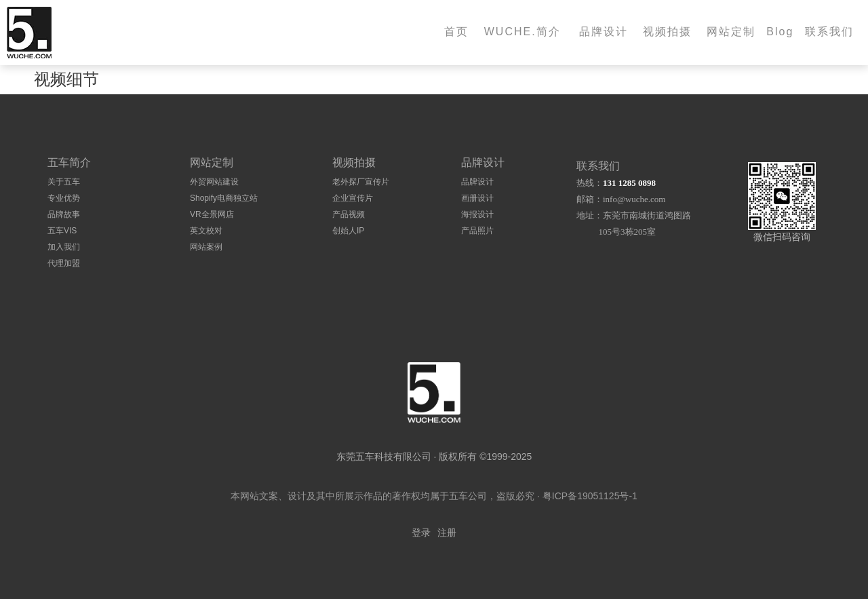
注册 (447, 533)
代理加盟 (64, 263)
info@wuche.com (634, 199)
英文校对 (206, 231)
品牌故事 (64, 214)
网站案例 (206, 247)
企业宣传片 (353, 198)
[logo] (434, 392)
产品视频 (349, 214)
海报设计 (477, 214)
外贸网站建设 (214, 182)
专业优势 (64, 198)
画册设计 (477, 198)
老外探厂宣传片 (361, 182)
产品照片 (477, 231)
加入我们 (64, 247)
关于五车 (64, 182)
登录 (421, 533)
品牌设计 (477, 182)
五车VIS (62, 231)
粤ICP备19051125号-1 (590, 496)
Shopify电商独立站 (224, 198)
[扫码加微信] (782, 196)
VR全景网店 (212, 214)
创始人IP (348, 231)
